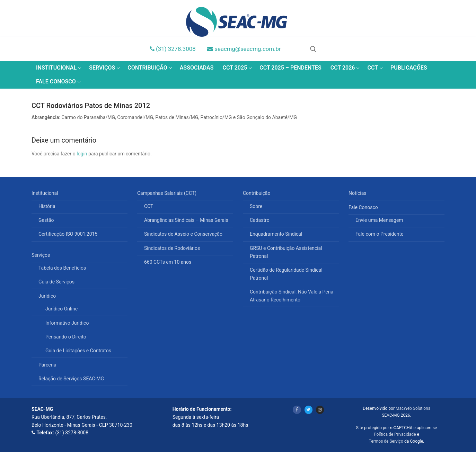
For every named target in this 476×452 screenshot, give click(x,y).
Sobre (256, 206)
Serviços (41, 255)
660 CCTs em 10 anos (168, 262)
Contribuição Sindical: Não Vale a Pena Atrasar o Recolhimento (292, 296)
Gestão (46, 220)
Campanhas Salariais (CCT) (168, 193)
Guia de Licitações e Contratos (78, 351)
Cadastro (260, 220)
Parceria (47, 365)
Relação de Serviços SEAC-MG (71, 379)
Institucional (45, 193)
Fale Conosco (364, 207)
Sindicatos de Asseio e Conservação (183, 234)
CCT (149, 206)
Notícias (358, 193)
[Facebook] (297, 410)
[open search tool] (313, 49)
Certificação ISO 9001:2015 (68, 234)
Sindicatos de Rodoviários (172, 248)
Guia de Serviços (56, 282)
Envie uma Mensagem (379, 220)
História (47, 206)
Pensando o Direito (66, 337)
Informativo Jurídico (67, 323)
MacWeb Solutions (413, 408)
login (82, 154)
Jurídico (48, 296)
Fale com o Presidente (380, 234)
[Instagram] (320, 410)
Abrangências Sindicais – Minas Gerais (186, 220)
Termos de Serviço (386, 441)
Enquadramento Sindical (276, 234)
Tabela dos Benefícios (62, 268)
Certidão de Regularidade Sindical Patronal (286, 274)
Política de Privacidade (395, 434)
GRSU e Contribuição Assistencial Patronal (286, 252)
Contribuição (257, 193)
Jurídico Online (61, 309)
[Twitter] (308, 410)
